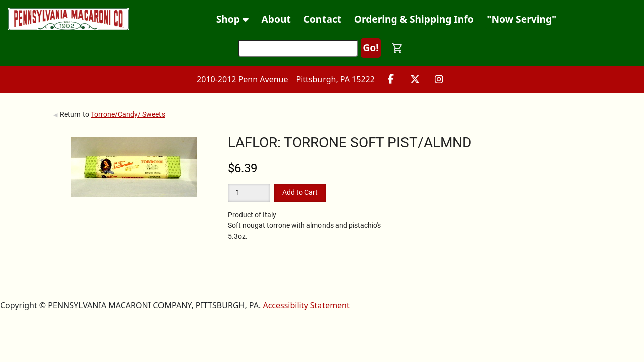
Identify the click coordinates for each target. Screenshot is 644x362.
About (276, 19)
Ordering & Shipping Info (414, 19)
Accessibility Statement (306, 305)
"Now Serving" (521, 19)
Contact (322, 19)
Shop (232, 19)
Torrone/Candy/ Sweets (128, 114)
